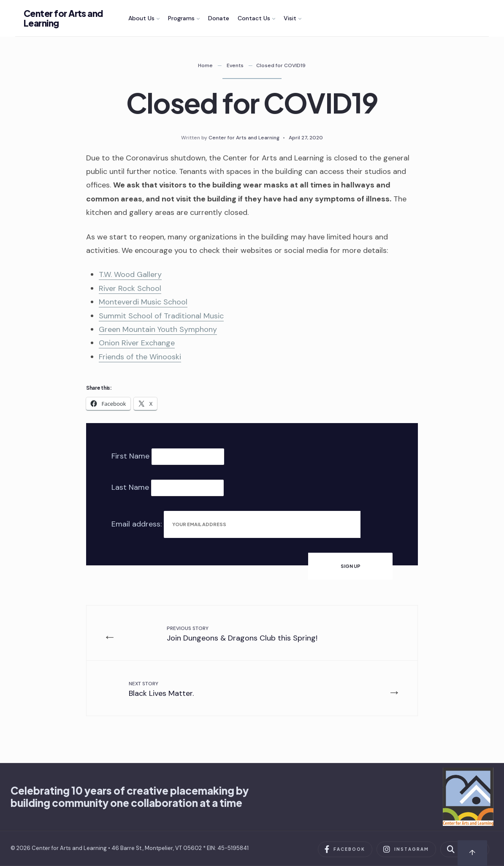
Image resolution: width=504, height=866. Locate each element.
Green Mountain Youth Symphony (158, 329)
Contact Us (254, 18)
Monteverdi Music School (143, 302)
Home (205, 65)
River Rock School (130, 288)
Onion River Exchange (137, 343)
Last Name (130, 487)
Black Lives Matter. (161, 689)
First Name (130, 456)
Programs (181, 18)
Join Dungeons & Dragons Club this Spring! (242, 634)
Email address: (138, 524)
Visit (290, 18)
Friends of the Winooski (140, 357)
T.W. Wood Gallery (130, 274)
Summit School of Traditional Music (161, 316)
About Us (141, 18)
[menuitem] (144, 18)
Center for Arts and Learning (63, 18)
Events (235, 65)
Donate (219, 18)
